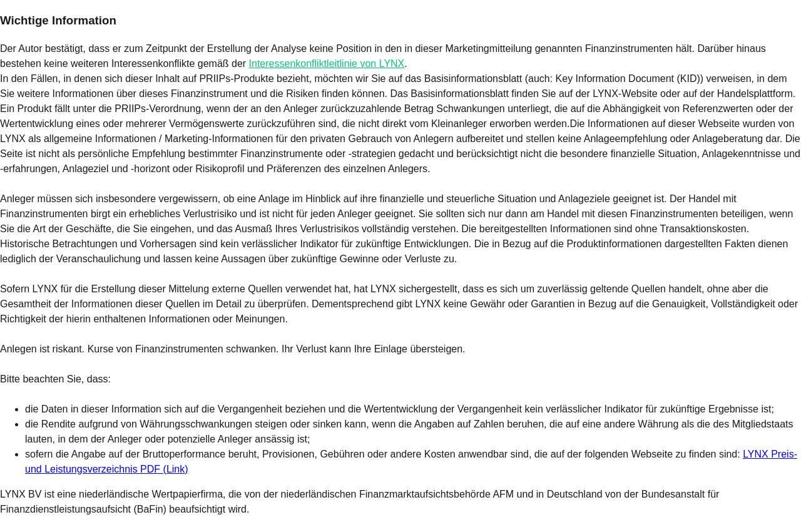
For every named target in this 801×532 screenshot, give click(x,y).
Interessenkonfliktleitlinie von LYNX (327, 64)
